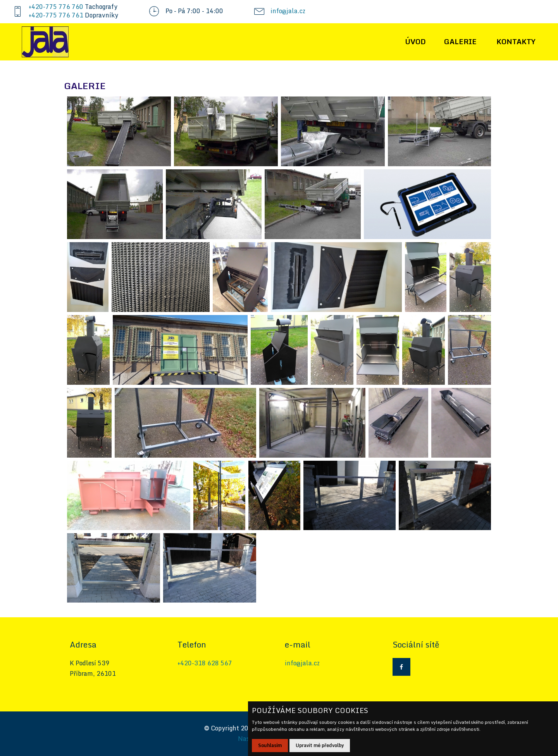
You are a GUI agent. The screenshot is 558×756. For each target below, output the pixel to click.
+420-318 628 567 (205, 663)
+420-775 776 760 (56, 7)
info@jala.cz (288, 11)
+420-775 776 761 (56, 15)
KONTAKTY (516, 41)
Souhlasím (270, 745)
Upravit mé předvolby (320, 745)
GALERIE (460, 41)
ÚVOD (415, 41)
